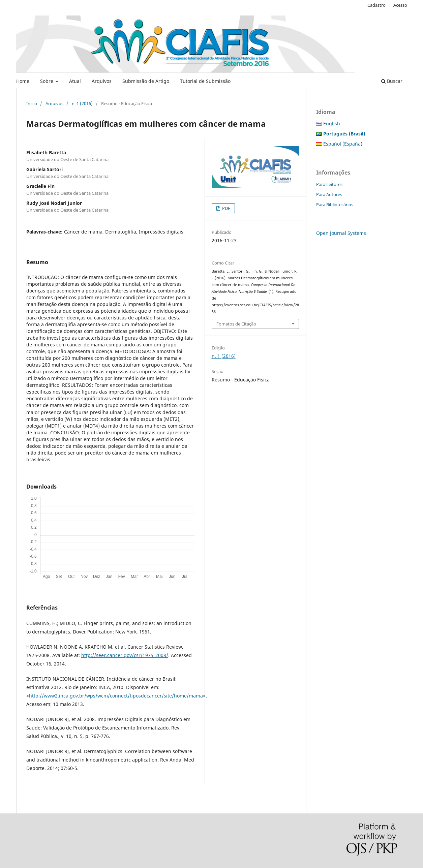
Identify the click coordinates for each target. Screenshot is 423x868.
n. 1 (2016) (82, 103)
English (332, 123)
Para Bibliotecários (335, 205)
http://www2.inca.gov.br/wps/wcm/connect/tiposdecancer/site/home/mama (116, 696)
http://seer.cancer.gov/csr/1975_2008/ (125, 655)
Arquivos (102, 81)
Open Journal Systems (341, 233)
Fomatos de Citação (236, 324)
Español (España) (343, 144)
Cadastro (376, 5)
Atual (75, 81)
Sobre (47, 81)
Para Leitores (329, 184)
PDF (226, 208)
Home (23, 81)
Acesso (400, 5)
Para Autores (329, 194)
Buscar (392, 81)
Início (32, 103)
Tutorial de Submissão (205, 81)
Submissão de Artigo (146, 81)
